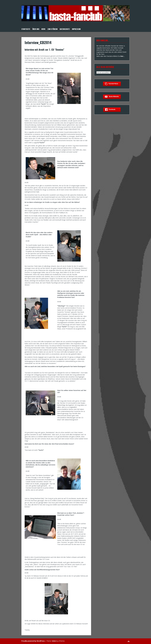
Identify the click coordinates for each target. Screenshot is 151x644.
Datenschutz (65, 29)
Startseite (26, 29)
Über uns (36, 29)
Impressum (76, 29)
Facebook (112, 110)
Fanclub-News (112, 84)
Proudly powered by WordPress (33, 641)
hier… (123, 56)
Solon (54, 641)
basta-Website (112, 97)
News (43, 29)
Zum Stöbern (53, 29)
